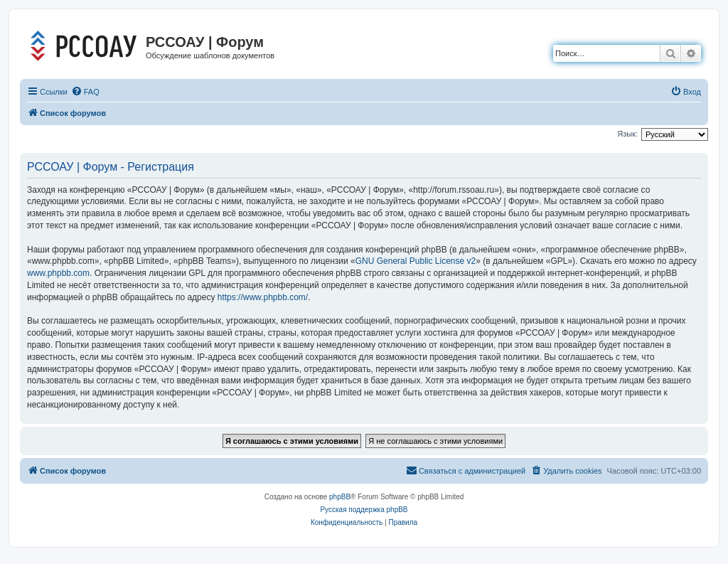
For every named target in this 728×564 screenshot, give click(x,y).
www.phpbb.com (58, 273)
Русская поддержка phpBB (364, 510)
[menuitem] (85, 92)
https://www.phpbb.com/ (263, 297)
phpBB (340, 497)
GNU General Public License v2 (416, 261)
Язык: (627, 134)
